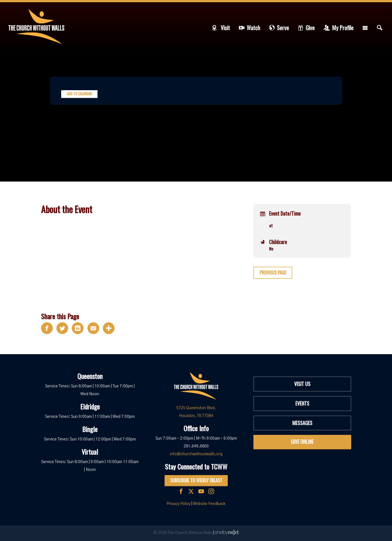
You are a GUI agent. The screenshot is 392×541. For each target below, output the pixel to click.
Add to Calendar (79, 94)
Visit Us (302, 384)
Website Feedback (209, 504)
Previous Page (273, 273)
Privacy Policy (179, 504)
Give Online (302, 442)
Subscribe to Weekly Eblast (196, 480)
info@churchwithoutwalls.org (196, 454)
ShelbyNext (227, 533)
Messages (302, 423)
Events (302, 403)
